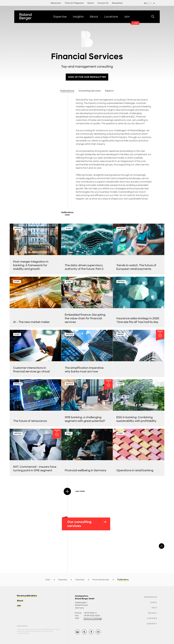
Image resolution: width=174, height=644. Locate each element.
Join (19, 606)
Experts (109, 91)
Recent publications (27, 596)
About (20, 601)
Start (48, 580)
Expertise (63, 580)
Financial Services (101, 580)
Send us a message (93, 618)
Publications (67, 91)
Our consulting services (87, 524)
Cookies (152, 618)
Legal (154, 602)
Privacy (153, 613)
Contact (152, 624)
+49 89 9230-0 (90, 613)
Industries (80, 580)
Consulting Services (90, 91)
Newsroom (151, 597)
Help (154, 608)
